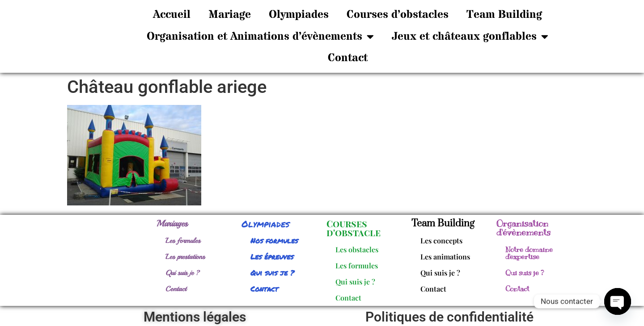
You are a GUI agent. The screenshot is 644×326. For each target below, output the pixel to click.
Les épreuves (272, 257)
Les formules (183, 241)
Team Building (504, 15)
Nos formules (274, 240)
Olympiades (299, 15)
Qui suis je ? (183, 273)
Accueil (172, 15)
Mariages (172, 224)
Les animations (445, 257)
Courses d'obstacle (354, 228)
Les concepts (441, 240)
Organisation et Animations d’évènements (260, 36)
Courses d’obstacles (398, 15)
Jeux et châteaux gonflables (470, 36)
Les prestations (185, 257)
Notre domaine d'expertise (529, 253)
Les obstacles (357, 249)
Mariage (230, 15)
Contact (348, 58)
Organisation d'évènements (523, 228)
